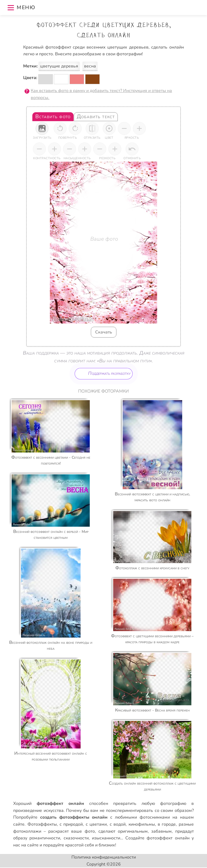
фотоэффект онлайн (168, 838)
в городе (167, 824)
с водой (118, 824)
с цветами (96, 824)
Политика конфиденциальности (104, 857)
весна (90, 66)
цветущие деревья (59, 66)
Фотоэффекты (42, 824)
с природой (71, 824)
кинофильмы (142, 824)
